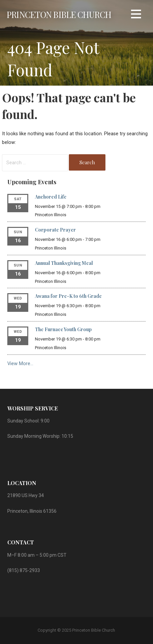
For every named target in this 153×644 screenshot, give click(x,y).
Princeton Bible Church (59, 14)
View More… (20, 364)
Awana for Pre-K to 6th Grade (68, 296)
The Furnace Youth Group (63, 329)
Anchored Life (51, 197)
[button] (136, 15)
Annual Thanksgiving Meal (64, 263)
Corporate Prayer (55, 230)
